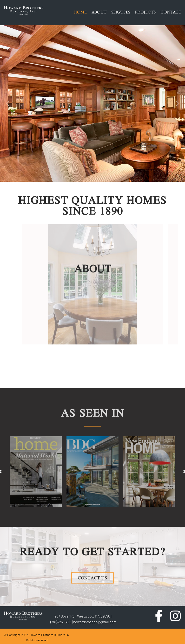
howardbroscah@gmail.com (95, 622)
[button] (7, 103)
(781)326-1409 (61, 622)
